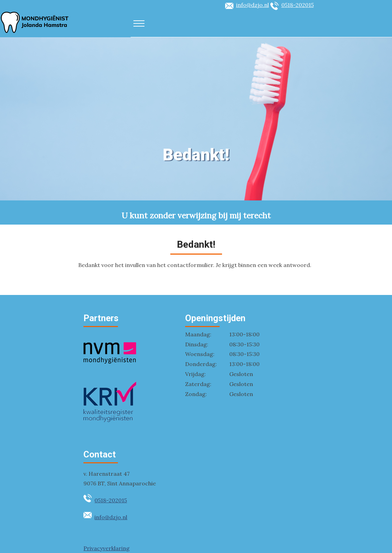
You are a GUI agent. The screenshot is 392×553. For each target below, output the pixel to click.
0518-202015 (298, 5)
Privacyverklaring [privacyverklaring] (107, 548)
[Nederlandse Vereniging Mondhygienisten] (110, 371)
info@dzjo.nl (253, 5)
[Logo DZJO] (34, 32)
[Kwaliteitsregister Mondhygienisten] (110, 420)
